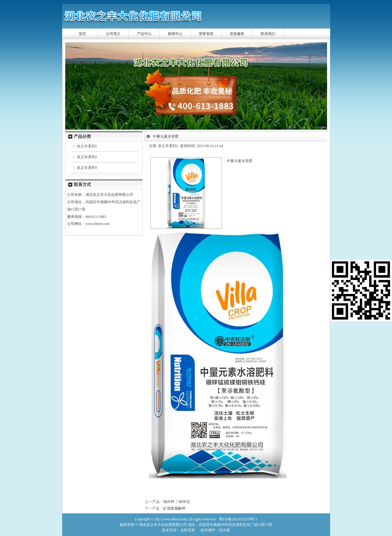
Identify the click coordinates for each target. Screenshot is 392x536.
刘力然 (224, 530)
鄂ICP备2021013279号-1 (238, 519)
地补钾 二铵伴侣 (177, 502)
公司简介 (113, 34)
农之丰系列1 (87, 146)
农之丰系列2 (87, 157)
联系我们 (268, 34)
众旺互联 (188, 530)
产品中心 (144, 34)
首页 (82, 34)
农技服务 (237, 34)
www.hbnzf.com (98, 224)
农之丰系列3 (87, 168)
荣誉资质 (206, 34)
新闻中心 (175, 34)
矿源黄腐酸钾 (174, 508)
